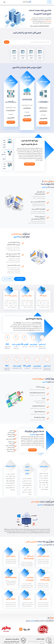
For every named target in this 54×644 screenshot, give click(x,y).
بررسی (7, 49)
